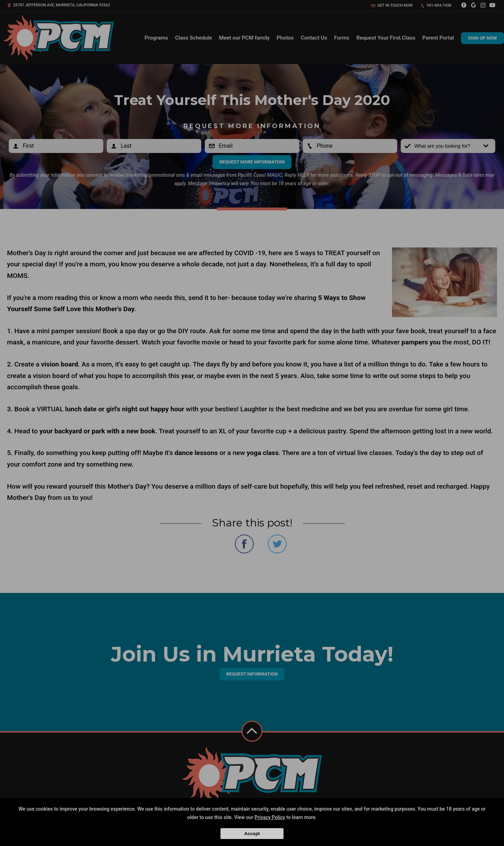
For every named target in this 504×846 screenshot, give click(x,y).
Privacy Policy (270, 817)
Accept (252, 834)
